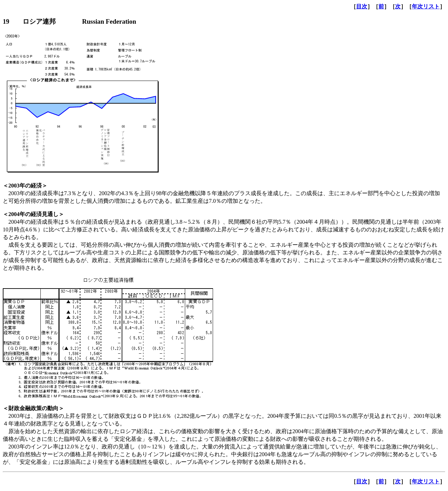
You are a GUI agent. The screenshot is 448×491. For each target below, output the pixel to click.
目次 (362, 6)
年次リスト (426, 6)
